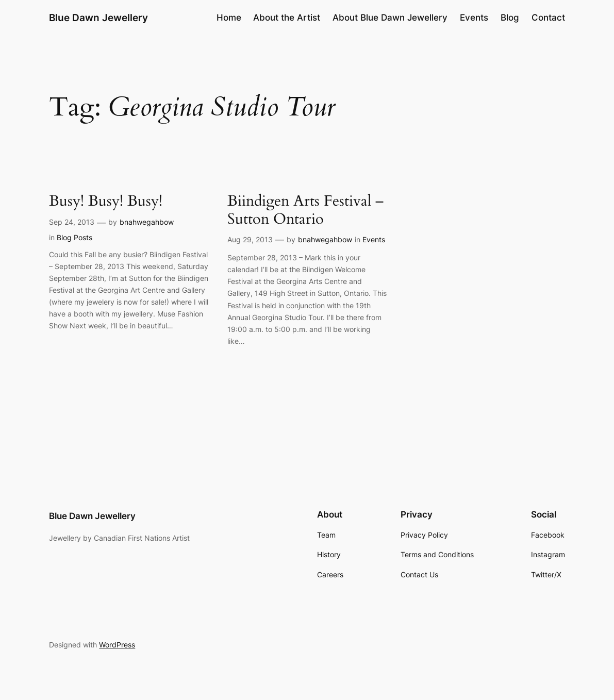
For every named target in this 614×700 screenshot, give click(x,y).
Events (374, 239)
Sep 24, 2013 (72, 222)
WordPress (117, 645)
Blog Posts (74, 237)
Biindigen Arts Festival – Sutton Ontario (305, 210)
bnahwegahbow (147, 222)
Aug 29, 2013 (250, 239)
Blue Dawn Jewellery (98, 18)
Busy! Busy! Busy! (106, 201)
